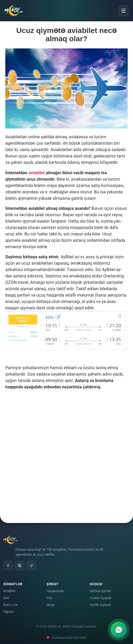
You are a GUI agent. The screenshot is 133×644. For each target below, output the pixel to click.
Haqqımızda (55, 591)
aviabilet (37, 173)
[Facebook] (8, 566)
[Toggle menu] (123, 11)
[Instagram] (20, 566)
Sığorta (8, 612)
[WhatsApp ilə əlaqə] (119, 630)
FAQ (49, 598)
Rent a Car (11, 605)
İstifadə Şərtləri (100, 591)
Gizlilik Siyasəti (100, 605)
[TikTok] (31, 566)
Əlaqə (51, 605)
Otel (6, 598)
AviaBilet (9, 591)
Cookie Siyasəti (100, 598)
